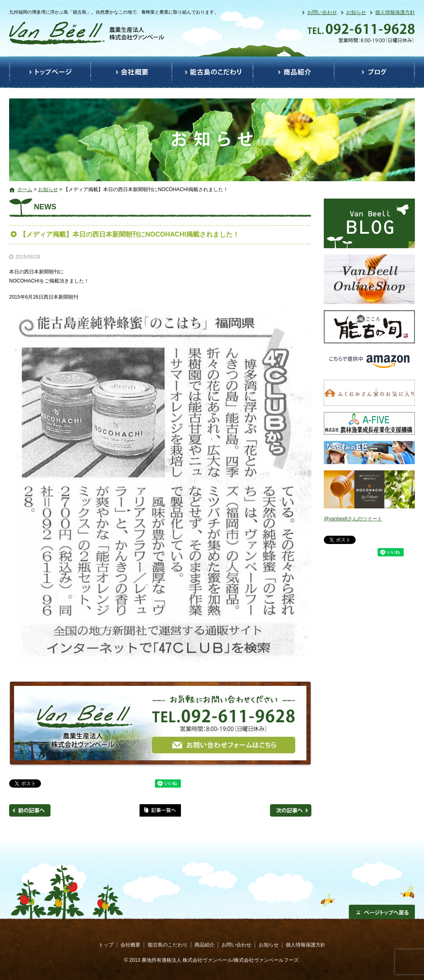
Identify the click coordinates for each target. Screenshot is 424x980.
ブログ (375, 72)
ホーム (25, 189)
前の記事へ (30, 810)
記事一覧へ (160, 810)
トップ (50, 72)
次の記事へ (291, 810)
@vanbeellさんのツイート (353, 519)
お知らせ (356, 12)
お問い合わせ (322, 12)
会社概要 (131, 72)
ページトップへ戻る (382, 912)
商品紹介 (294, 72)
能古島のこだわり (212, 72)
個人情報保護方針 (395, 12)
